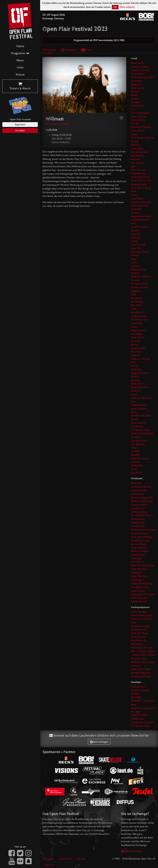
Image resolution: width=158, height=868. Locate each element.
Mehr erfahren (127, 7)
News (20, 60)
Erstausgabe (137, 148)
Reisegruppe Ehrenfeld (143, 594)
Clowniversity (138, 687)
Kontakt (81, 859)
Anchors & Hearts (140, 67)
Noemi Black (137, 337)
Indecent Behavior (140, 220)
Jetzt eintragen (99, 742)
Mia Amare (136, 298)
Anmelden (20, 130)
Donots (135, 123)
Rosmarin (136, 391)
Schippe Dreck (138, 405)
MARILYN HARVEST (141, 277)
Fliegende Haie (138, 173)
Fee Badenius (138, 519)
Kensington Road (140, 252)
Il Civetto (135, 213)
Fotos (87, 50)
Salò (133, 401)
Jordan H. (136, 234)
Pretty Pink (136, 369)
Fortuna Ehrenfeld (140, 177)
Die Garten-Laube (140, 626)
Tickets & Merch (20, 86)
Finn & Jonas (137, 163)
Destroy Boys (138, 120)
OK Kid (134, 345)
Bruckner (135, 102)
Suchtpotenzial (139, 601)
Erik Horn (136, 145)
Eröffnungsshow (139, 512)
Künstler (49, 50)
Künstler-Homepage (57, 124)
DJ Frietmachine (139, 630)
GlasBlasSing (138, 522)
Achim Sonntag (139, 612)
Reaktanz (136, 380)
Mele (133, 295)
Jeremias (135, 230)
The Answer (137, 426)
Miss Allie (136, 305)
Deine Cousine (138, 116)
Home (20, 46)
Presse (20, 75)
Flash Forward (138, 170)
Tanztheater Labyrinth (142, 722)
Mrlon (134, 327)
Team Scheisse (139, 423)
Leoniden (136, 266)
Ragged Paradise (139, 373)
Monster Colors (139, 658)
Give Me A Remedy (141, 202)
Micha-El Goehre (140, 551)
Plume (134, 366)
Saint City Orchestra (141, 398)
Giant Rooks (137, 199)
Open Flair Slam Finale (143, 565)
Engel (134, 134)
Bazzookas (137, 81)
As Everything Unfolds (143, 77)
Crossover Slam (139, 505)
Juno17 (134, 241)
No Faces (136, 341)
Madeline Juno (138, 270)
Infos (20, 68)
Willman (135, 462)
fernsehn (135, 159)
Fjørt (133, 166)
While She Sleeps (140, 458)
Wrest (134, 469)
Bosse (134, 95)
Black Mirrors (138, 88)
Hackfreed (136, 209)
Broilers (135, 99)
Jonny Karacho (138, 637)
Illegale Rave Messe (141, 216)
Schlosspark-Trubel (141, 669)
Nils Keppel (137, 334)
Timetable (69, 50)
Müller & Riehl (138, 330)
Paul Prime (136, 352)
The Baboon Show (141, 430)
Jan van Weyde (139, 544)
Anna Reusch (138, 74)
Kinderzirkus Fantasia (142, 648)
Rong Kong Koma (140, 387)
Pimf (133, 362)
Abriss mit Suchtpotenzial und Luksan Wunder (141, 487)
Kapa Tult (136, 248)
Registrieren (20, 124)
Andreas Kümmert (140, 70)
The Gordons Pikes (141, 726)
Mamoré (135, 273)
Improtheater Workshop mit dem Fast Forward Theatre (143, 530)
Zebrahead (136, 473)
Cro (133, 109)
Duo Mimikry (137, 508)
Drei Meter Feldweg (141, 127)
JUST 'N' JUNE (138, 245)
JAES (133, 223)
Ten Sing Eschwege (141, 676)
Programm (20, 53)
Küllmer (135, 255)
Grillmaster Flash (140, 206)
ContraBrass (137, 106)
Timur (134, 448)
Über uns (50, 865)
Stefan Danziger (139, 598)
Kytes (134, 259)
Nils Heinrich (137, 562)
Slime (134, 412)
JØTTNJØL (136, 697)
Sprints (134, 419)
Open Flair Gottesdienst (143, 708)
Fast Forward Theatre (142, 515)
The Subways (138, 444)
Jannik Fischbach (139, 227)
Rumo (134, 394)
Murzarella (136, 558)
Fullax (134, 195)
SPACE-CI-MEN (139, 715)
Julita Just (135, 238)
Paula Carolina (138, 348)
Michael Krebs (138, 555)
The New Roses (139, 441)
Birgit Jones (137, 84)
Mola (133, 309)
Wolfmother (137, 466)
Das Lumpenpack (140, 113)
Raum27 (135, 377)
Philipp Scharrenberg (142, 583)
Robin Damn (138, 384)
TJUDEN (135, 451)
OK (115, 7)
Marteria (135, 280)
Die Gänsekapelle (140, 690)
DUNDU (135, 694)
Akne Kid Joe (137, 63)
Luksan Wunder (139, 548)
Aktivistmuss (137, 494)
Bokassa (135, 91)
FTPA (134, 191)
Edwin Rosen (138, 131)
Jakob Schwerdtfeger (142, 537)
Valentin (135, 455)
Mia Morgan (137, 302)
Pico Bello (136, 712)
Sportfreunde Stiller (141, 416)
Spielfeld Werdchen (141, 673)
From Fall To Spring (141, 188)
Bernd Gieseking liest (142, 615)
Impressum (48, 859)
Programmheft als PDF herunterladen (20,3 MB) (99, 40)
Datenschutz (66, 859)
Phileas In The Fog (140, 359)
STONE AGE (137, 719)
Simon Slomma (139, 409)
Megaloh (135, 291)
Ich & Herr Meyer (140, 633)
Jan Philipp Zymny (140, 541)
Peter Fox (136, 355)
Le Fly (134, 262)
